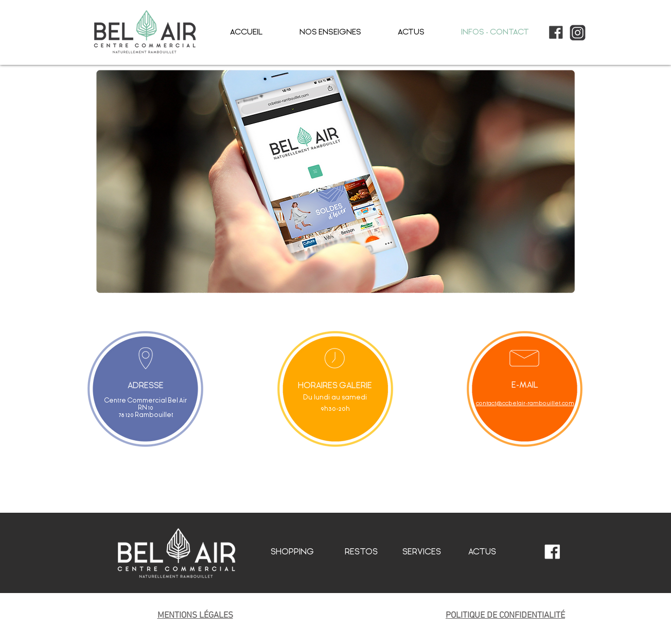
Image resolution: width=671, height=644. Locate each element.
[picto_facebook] (556, 33)
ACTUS (482, 552)
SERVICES (422, 552)
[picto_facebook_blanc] (552, 552)
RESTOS (361, 552)
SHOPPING (292, 552)
